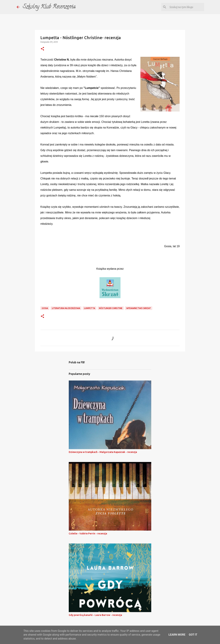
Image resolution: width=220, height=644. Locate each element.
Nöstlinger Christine (111, 308)
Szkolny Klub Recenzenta (49, 7)
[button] (42, 49)
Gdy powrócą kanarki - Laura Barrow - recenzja (95, 615)
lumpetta (90, 308)
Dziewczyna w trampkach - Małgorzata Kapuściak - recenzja (103, 452)
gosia (45, 308)
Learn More (177, 635)
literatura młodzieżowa (66, 308)
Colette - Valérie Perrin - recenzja (88, 534)
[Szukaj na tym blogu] (186, 7)
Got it (193, 635)
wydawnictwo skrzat (139, 308)
